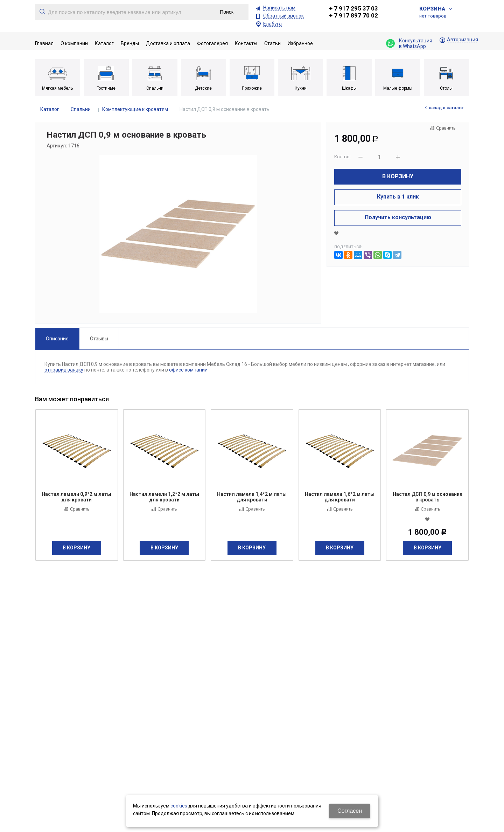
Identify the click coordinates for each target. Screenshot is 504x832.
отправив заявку (64, 370)
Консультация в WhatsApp (409, 43)
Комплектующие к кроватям (135, 109)
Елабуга (272, 24)
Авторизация (463, 40)
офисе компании (188, 370)
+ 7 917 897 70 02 (353, 15)
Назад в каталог (446, 108)
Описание (57, 339)
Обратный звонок (283, 16)
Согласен (350, 811)
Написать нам (279, 8)
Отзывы (99, 339)
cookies (179, 806)
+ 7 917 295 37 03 (353, 8)
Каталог (50, 109)
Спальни (81, 109)
